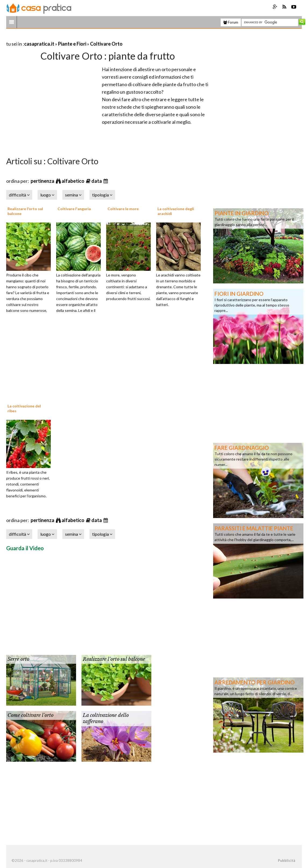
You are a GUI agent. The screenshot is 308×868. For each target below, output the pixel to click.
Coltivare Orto (106, 44)
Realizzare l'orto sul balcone (114, 659)
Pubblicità (286, 860)
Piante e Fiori (72, 44)
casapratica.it (39, 44)
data (97, 181)
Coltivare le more (123, 209)
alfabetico (73, 181)
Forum (231, 22)
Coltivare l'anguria (74, 209)
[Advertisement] (69, 37)
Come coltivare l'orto (31, 715)
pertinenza (43, 181)
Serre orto (18, 659)
